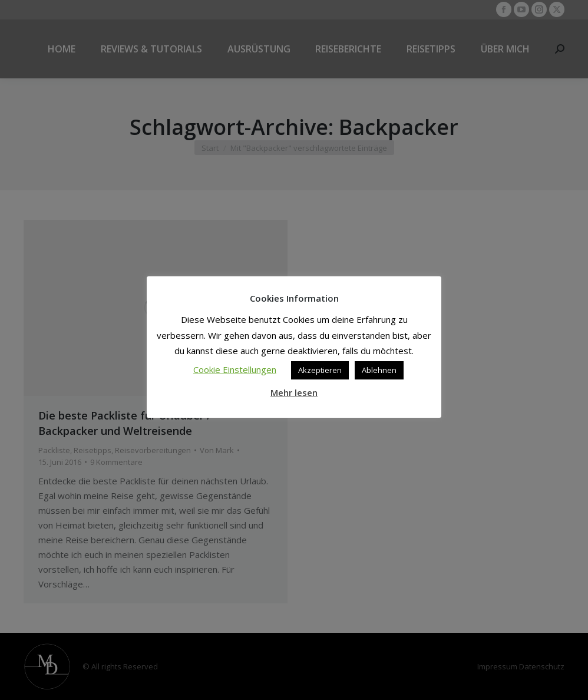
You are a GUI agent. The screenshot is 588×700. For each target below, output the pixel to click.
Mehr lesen (294, 392)
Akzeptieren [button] (320, 370)
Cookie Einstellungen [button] (235, 369)
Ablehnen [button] (379, 370)
